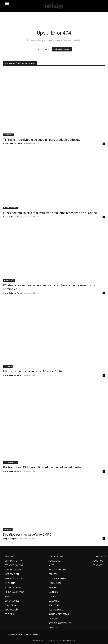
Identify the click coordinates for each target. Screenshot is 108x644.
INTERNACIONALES (11, 208)
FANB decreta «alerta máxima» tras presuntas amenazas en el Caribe (50, 213)
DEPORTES (8, 366)
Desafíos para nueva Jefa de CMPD (27, 535)
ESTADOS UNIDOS (10, 462)
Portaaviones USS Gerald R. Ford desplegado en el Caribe (42, 467)
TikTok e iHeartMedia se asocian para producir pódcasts (42, 140)
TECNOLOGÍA (9, 135)
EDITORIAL (8, 529)
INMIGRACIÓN (9, 280)
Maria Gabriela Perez (12, 144)
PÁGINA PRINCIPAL (62, 49)
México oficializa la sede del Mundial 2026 (32, 371)
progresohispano (10, 538)
